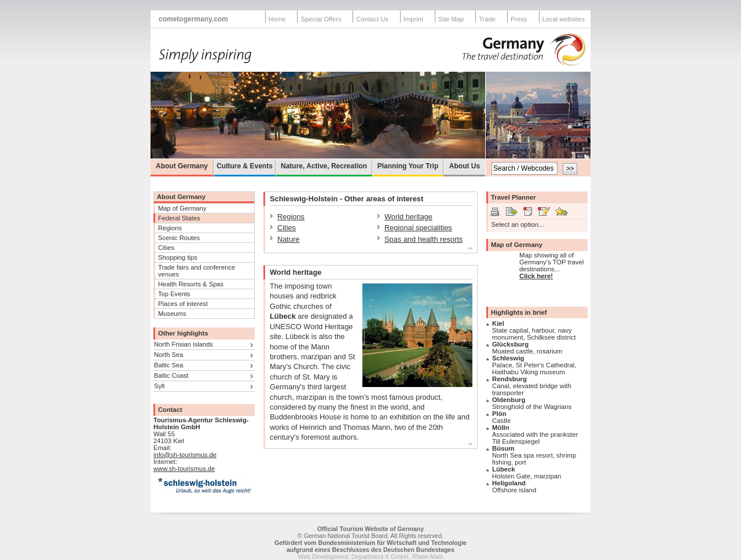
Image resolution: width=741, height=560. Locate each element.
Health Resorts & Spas (191, 284)
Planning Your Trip (408, 166)
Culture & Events (245, 166)
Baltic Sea (168, 365)
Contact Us (372, 19)
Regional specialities (418, 228)
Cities (166, 248)
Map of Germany (182, 208)
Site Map (451, 19)
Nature (288, 239)
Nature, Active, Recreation (324, 166)
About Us (465, 166)
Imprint (413, 19)
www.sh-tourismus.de (184, 469)
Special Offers (321, 19)
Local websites (564, 19)
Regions (170, 228)
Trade (487, 19)
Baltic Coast (171, 375)
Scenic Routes (179, 238)
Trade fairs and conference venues (197, 271)
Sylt (159, 386)
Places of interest (183, 304)
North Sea (168, 355)
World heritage (408, 217)
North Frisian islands (184, 344)
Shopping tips (178, 257)
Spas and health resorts (423, 239)
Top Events (174, 294)
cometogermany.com (193, 19)
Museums (172, 314)
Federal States (179, 218)
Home (277, 19)
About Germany (182, 166)
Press (519, 19)
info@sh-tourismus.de (185, 455)
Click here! (536, 276)
